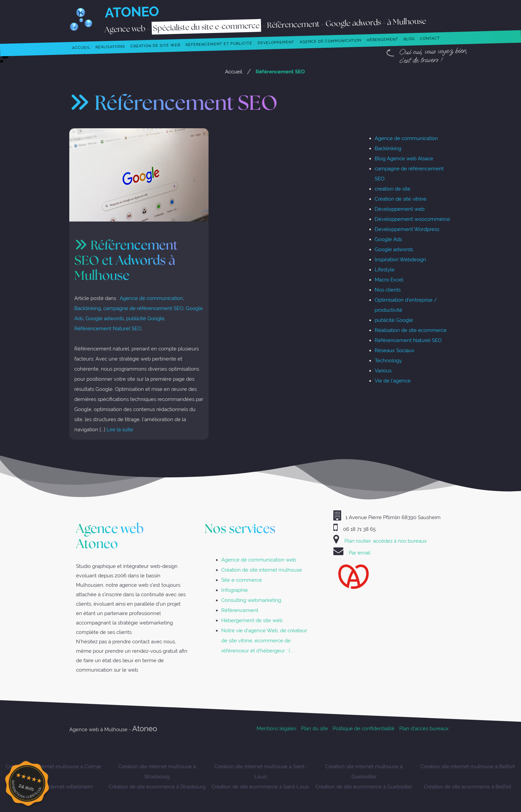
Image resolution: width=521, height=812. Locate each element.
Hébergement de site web (252, 620)
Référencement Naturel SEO (108, 328)
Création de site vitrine (401, 199)
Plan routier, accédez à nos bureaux (386, 541)
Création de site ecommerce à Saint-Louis (260, 787)
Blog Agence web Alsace (404, 158)
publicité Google (145, 318)
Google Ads (388, 239)
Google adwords (105, 318)
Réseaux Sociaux (395, 350)
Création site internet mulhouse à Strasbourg (157, 771)
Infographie (235, 590)
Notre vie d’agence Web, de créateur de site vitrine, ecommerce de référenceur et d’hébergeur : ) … (264, 640)
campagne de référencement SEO (143, 308)
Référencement (240, 610)
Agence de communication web (259, 560)
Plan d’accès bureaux (424, 728)
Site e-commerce (242, 580)
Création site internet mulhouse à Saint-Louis (260, 771)
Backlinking (88, 308)
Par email (360, 553)
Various (383, 370)
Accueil (234, 72)
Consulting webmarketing (251, 600)
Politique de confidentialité (364, 728)
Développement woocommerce (412, 219)
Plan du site (314, 728)
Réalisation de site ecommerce (411, 330)
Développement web (400, 209)
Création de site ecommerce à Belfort (468, 787)
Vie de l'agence (393, 381)
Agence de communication (151, 298)
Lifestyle (385, 269)
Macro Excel (389, 280)
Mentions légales (276, 728)
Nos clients (388, 290)
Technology (388, 360)
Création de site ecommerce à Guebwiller (364, 787)
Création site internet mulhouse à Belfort (468, 766)
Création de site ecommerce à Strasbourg (157, 787)
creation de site (393, 189)
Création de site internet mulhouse (262, 570)
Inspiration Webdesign (400, 259)
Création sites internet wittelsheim (53, 787)
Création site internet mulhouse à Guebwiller (364, 771)
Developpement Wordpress (407, 229)
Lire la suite (120, 429)
